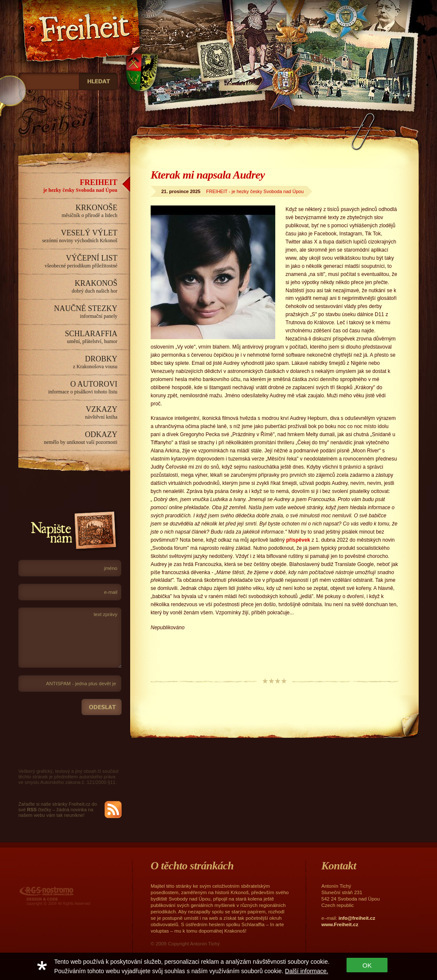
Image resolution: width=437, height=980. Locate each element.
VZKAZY (68, 413)
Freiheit (82, 38)
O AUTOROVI (68, 387)
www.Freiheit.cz (340, 924)
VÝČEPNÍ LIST (68, 261)
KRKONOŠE (68, 211)
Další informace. (307, 971)
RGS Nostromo (55, 896)
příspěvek (297, 540)
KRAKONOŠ (68, 287)
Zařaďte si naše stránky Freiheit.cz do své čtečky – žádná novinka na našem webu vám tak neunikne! (58, 810)
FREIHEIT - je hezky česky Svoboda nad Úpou (255, 191)
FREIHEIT (68, 186)
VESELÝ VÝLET (68, 236)
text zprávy (70, 638)
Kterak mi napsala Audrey (208, 175)
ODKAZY (68, 438)
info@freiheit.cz (357, 918)
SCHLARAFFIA (68, 337)
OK (367, 965)
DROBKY (68, 362)
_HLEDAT (98, 81)
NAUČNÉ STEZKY (68, 312)
